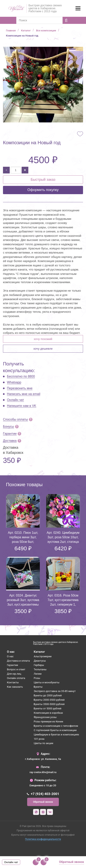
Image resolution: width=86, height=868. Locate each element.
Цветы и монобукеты (46, 682)
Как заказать (15, 687)
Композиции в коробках (48, 713)
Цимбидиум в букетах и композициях (56, 735)
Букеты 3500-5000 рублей (49, 704)
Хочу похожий (43, 339)
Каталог (26, 30)
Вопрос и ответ (16, 669)
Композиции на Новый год (22, 36)
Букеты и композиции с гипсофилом (56, 726)
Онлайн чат (15, 400)
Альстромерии (43, 656)
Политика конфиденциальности (43, 839)
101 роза (39, 739)
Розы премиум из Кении (48, 721)
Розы (37, 678)
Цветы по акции (43, 743)
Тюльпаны (40, 669)
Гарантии (10, 434)
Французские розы (45, 717)
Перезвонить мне (20, 388)
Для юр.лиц (14, 674)
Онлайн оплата (16, 678)
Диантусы (40, 661)
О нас (10, 656)
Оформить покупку (43, 190)
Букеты (38, 687)
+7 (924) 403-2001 (45, 794)
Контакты (13, 682)
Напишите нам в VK (22, 406)
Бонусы (9, 427)
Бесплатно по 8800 (21, 376)
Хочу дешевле (43, 349)
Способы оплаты (15, 419)
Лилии (38, 674)
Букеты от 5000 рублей (47, 708)
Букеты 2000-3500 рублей (49, 700)
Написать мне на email (24, 394)
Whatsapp (14, 382)
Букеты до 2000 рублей (48, 695)
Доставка (10, 441)
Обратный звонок (43, 802)
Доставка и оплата (18, 661)
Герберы (39, 665)
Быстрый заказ (43, 180)
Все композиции (46, 30)
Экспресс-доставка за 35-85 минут (55, 691)
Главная (11, 30)
